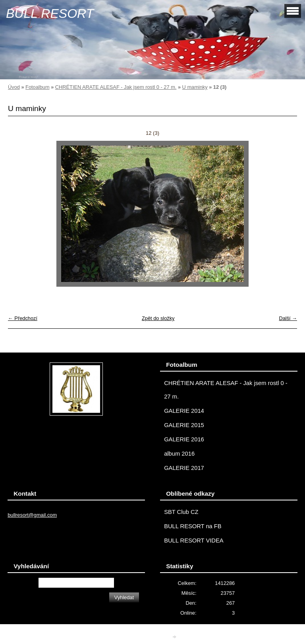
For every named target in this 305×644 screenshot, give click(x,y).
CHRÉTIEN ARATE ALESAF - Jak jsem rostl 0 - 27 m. (116, 87)
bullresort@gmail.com (32, 515)
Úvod (14, 87)
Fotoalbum (37, 87)
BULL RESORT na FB (193, 526)
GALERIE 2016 (184, 439)
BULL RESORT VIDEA (194, 540)
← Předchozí (23, 318)
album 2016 (179, 454)
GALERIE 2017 (184, 468)
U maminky (195, 87)
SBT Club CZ (181, 512)
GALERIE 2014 (184, 411)
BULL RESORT (50, 13)
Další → (288, 318)
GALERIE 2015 (184, 425)
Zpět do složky (158, 318)
